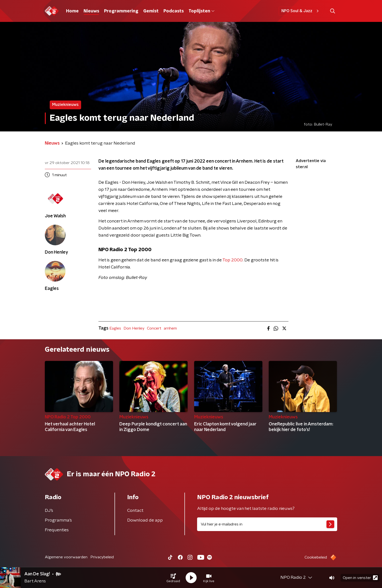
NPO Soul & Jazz (301, 11)
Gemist (151, 11)
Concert (154, 328)
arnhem (170, 328)
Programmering (121, 11)
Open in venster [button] (360, 578)
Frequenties (57, 530)
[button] (173, 578)
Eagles (115, 328)
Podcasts (174, 11)
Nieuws (91, 11)
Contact (135, 511)
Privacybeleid (102, 557)
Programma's (58, 520)
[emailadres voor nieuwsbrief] (267, 524)
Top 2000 (233, 260)
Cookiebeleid (316, 557)
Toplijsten (201, 11)
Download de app (145, 520)
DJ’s (49, 511)
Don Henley (134, 328)
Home (72, 11)
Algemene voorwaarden (66, 557)
